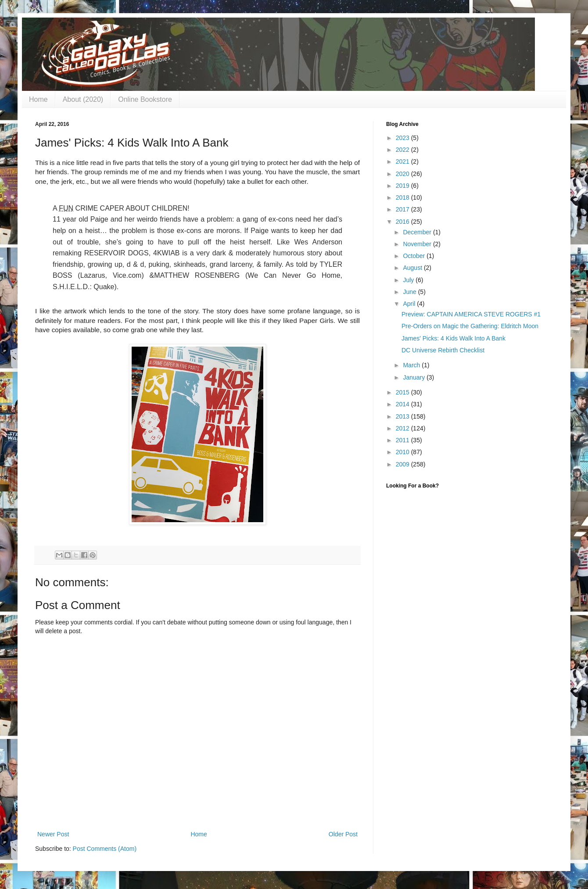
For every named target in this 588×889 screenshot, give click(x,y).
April (410, 304)
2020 (403, 174)
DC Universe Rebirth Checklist (443, 350)
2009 (403, 464)
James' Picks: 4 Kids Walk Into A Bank (454, 338)
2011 (403, 440)
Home (38, 99)
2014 (403, 404)
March (412, 365)
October (415, 256)
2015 (403, 392)
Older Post (343, 834)
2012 (403, 428)
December (418, 232)
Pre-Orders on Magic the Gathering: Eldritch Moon (470, 326)
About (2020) (83, 99)
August (413, 268)
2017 (403, 209)
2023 (403, 138)
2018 (403, 197)
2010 (403, 452)
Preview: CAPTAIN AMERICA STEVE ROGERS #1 (471, 314)
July (409, 280)
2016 (403, 222)
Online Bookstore (145, 99)
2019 (403, 186)
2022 (403, 150)
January (415, 377)
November (418, 244)
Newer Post (53, 834)
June (410, 292)
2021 (403, 161)
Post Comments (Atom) (105, 849)
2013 (403, 416)
